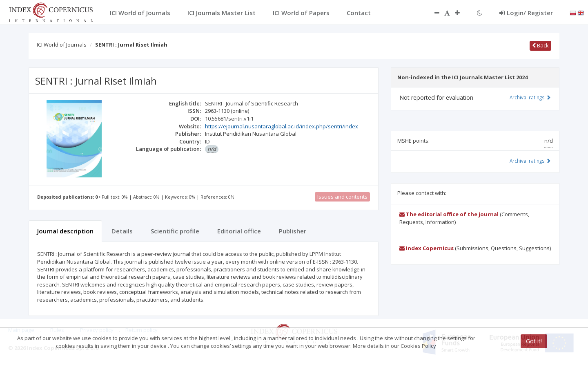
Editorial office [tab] (239, 231)
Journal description (65, 231)
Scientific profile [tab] (175, 231)
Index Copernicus (427, 248)
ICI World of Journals (62, 45)
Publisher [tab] (293, 231)
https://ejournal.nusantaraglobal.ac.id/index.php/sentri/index (282, 126)
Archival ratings (530, 97)
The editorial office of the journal (449, 214)
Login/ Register (526, 13)
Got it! (534, 341)
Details (122, 231)
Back (540, 45)
